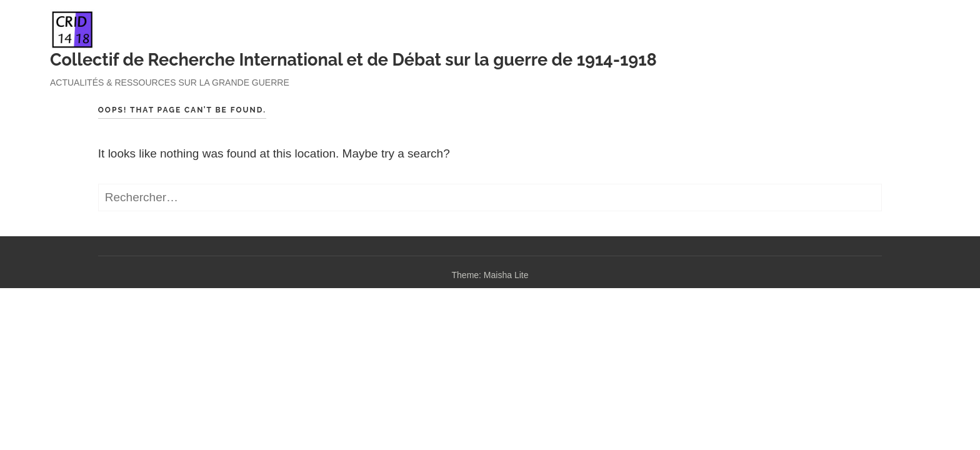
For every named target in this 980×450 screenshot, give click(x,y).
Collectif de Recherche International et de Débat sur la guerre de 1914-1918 (353, 60)
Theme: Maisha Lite (490, 275)
